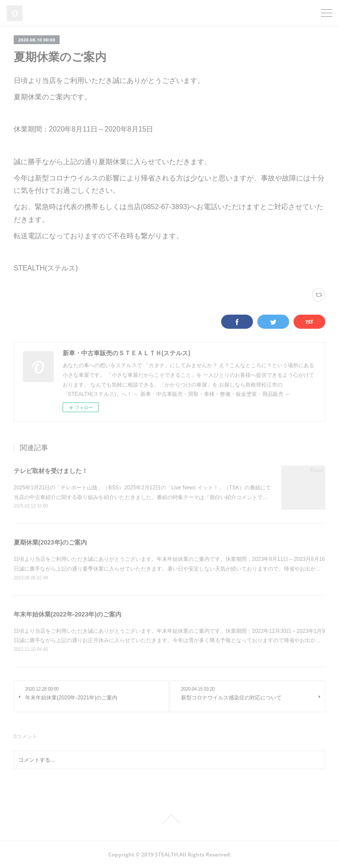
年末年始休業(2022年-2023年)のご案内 (68, 614)
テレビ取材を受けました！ (51, 471)
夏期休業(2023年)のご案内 (50, 542)
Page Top (169, 819)
